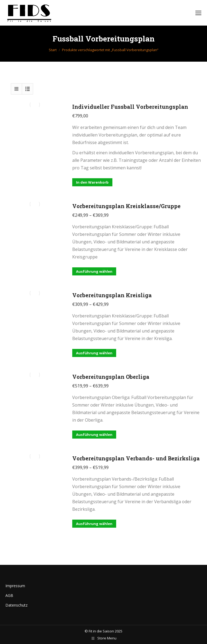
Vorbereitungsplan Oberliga (111, 377)
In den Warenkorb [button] (92, 182)
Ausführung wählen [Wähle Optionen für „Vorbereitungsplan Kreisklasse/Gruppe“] (94, 271)
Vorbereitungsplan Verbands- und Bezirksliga (136, 458)
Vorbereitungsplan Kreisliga (112, 295)
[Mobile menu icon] (198, 13)
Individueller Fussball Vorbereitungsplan (130, 107)
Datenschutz (16, 605)
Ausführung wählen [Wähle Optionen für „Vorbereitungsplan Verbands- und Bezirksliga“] (94, 524)
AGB (9, 595)
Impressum (15, 586)
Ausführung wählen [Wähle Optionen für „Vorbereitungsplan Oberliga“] (94, 435)
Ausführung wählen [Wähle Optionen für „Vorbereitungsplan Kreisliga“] (94, 353)
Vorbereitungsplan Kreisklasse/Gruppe (126, 206)
